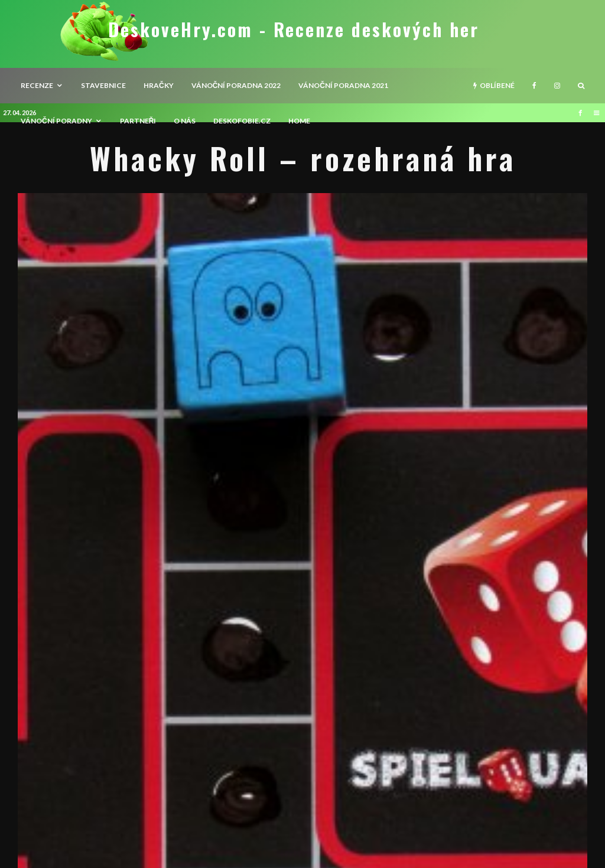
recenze (37, 85)
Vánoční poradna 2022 (236, 85)
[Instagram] (557, 86)
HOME (299, 121)
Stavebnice (103, 85)
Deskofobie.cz (242, 121)
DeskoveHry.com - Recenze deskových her (294, 30)
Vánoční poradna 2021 (343, 85)
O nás (185, 121)
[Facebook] (534, 86)
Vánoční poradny (56, 121)
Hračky (159, 85)
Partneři (138, 121)
